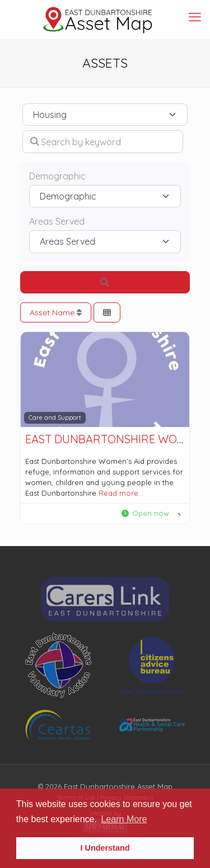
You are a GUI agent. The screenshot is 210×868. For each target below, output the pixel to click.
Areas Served (57, 222)
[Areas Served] (105, 241)
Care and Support (55, 418)
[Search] (105, 282)
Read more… (121, 493)
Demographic (57, 176)
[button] (151, 514)
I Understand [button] (105, 848)
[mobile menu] (195, 17)
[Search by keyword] (103, 141)
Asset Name (56, 312)
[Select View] (107, 313)
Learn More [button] (124, 819)
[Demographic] (105, 196)
